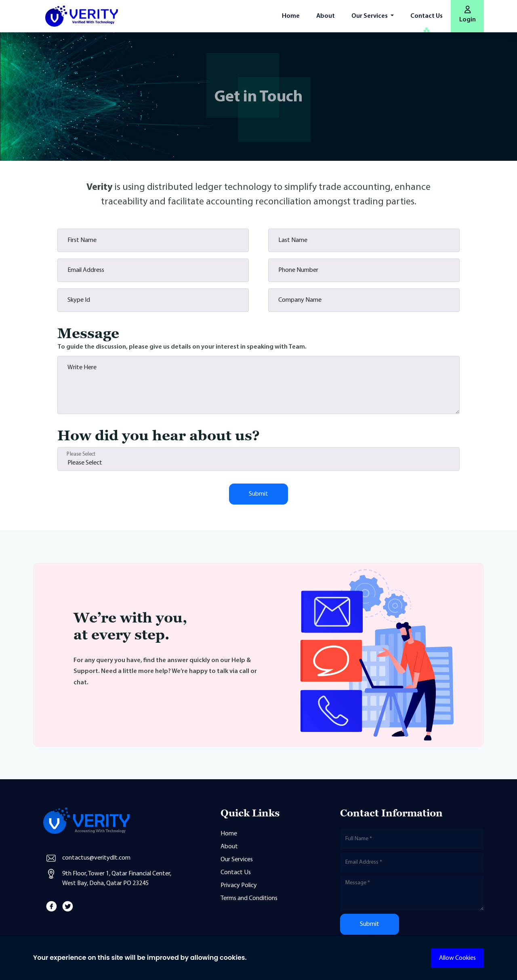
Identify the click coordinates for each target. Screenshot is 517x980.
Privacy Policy (239, 885)
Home (291, 16)
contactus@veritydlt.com (96, 858)
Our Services (237, 860)
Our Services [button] (370, 16)
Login (468, 14)
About (326, 16)
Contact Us (427, 16)
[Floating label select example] (258, 459)
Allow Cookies (457, 958)
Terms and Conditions (249, 898)
